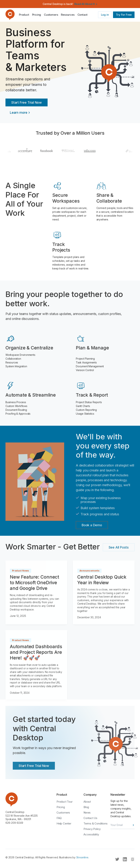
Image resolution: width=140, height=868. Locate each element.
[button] (68, 15)
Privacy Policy (92, 829)
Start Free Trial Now (27, 102)
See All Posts (119, 547)
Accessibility (91, 834)
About (87, 802)
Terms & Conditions (95, 823)
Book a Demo (92, 525)
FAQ (59, 818)
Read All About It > (86, 4)
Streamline (82, 857)
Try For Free (124, 15)
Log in (105, 15)
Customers (51, 15)
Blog (86, 807)
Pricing (37, 15)
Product (24, 15)
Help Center (64, 823)
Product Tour (65, 802)
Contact (83, 15)
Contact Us (90, 818)
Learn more (19, 112)
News (87, 813)
